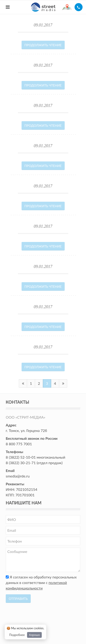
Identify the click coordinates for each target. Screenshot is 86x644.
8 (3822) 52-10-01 (21, 457)
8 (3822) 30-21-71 (21, 463)
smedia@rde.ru (18, 476)
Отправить (18, 599)
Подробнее (17, 635)
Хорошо (34, 635)
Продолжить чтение (43, 45)
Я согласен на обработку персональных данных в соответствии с (41, 582)
